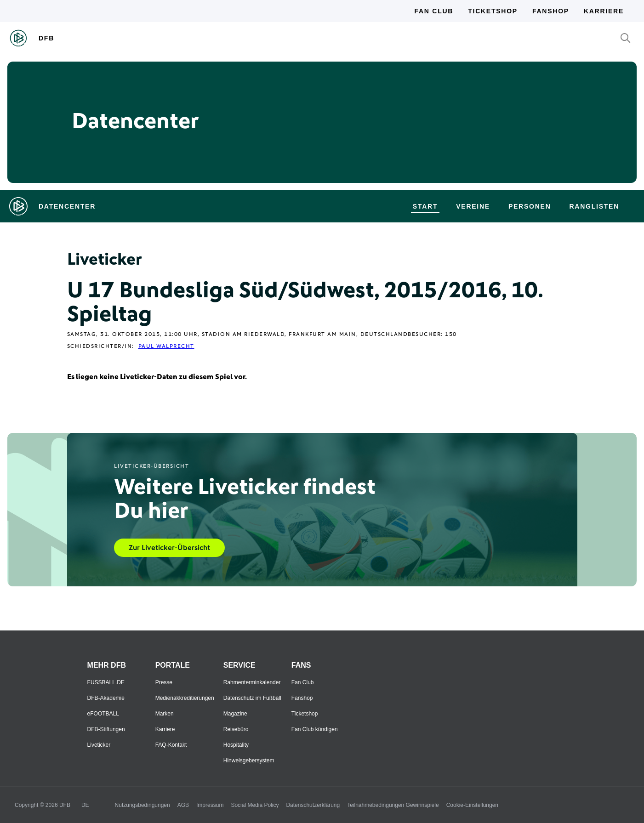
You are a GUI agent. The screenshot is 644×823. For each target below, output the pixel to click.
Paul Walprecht (166, 346)
